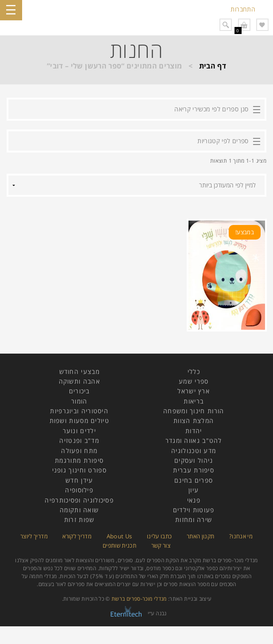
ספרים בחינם (194, 480)
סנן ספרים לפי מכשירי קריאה (211, 109)
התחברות (243, 9)
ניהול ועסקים (194, 460)
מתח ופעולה (79, 451)
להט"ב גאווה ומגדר (194, 440)
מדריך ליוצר (34, 536)
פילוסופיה (79, 490)
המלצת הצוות (194, 421)
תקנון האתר (201, 536)
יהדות (194, 431)
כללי (194, 372)
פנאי (194, 500)
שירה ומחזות (194, 520)
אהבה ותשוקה (79, 381)
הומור (79, 401)
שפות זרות (79, 520)
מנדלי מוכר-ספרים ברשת (139, 599)
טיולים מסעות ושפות (79, 421)
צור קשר (161, 545)
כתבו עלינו (160, 536)
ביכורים (79, 391)
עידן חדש (79, 480)
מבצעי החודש (79, 372)
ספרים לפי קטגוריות (223, 141)
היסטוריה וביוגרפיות (79, 411)
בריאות (194, 401)
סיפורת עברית (194, 470)
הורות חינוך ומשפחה (194, 411)
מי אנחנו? (241, 536)
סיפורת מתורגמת (79, 460)
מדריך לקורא (77, 536)
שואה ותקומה (79, 510)
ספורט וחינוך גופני (79, 470)
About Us (119, 536)
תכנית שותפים (119, 545)
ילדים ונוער (79, 431)
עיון (194, 490)
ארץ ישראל (194, 391)
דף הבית (213, 66)
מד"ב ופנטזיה (79, 440)
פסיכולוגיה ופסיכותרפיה (79, 500)
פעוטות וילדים (194, 510)
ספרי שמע (194, 381)
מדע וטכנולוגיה (194, 451)
